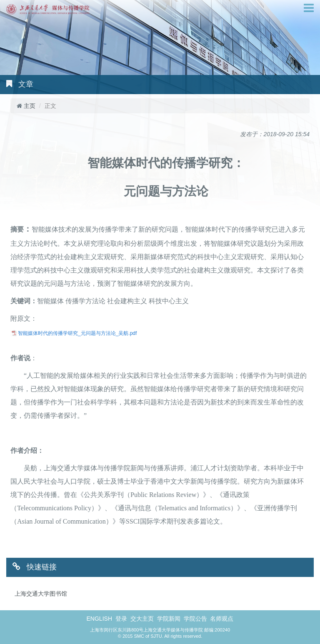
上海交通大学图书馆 (41, 594)
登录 (122, 619)
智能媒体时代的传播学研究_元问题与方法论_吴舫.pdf (77, 333)
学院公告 (196, 619)
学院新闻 (170, 619)
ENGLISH (100, 619)
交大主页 (143, 619)
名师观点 (222, 619)
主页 (30, 106)
